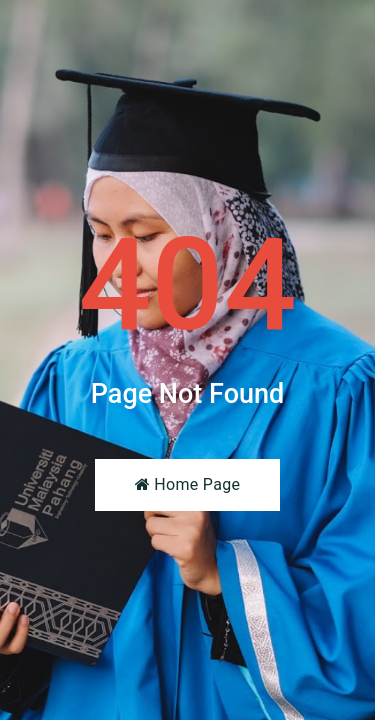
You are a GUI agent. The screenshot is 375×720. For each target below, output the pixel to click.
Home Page (187, 484)
